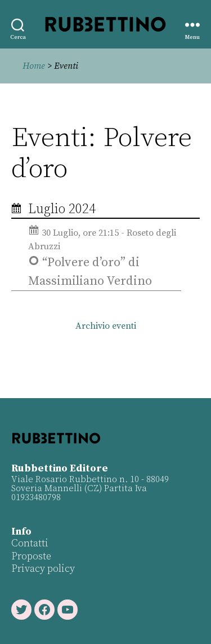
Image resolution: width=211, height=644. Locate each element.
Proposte (31, 556)
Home (34, 66)
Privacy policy (43, 569)
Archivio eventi (106, 326)
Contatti (30, 543)
